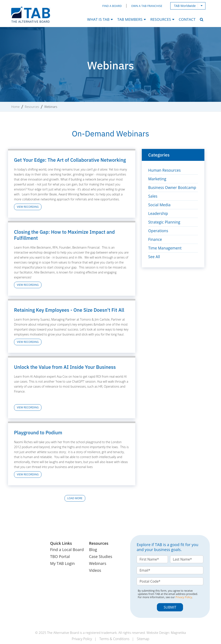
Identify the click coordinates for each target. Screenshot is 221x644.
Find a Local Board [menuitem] (67, 550)
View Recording (28, 207)
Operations (159, 231)
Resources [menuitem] (161, 19)
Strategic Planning (165, 222)
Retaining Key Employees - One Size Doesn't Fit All (69, 310)
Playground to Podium (38, 432)
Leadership (158, 213)
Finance (155, 239)
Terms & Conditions (114, 639)
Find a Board (112, 6)
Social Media (160, 205)
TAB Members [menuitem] (130, 19)
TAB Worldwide (185, 6)
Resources (32, 107)
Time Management (165, 248)
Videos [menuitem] (95, 570)
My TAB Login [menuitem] (62, 563)
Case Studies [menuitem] (100, 556)
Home (15, 107)
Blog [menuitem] (93, 550)
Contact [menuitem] (187, 19)
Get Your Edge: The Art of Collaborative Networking (70, 160)
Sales (153, 196)
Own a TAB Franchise (147, 6)
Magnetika (178, 633)
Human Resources (165, 170)
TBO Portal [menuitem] (60, 556)
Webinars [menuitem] (98, 563)
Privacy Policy (184, 597)
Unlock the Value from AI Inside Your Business (65, 367)
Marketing (158, 179)
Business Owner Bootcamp (173, 187)
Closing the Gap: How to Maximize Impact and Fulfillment (64, 235)
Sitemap (144, 639)
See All (154, 257)
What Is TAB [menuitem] (98, 19)
